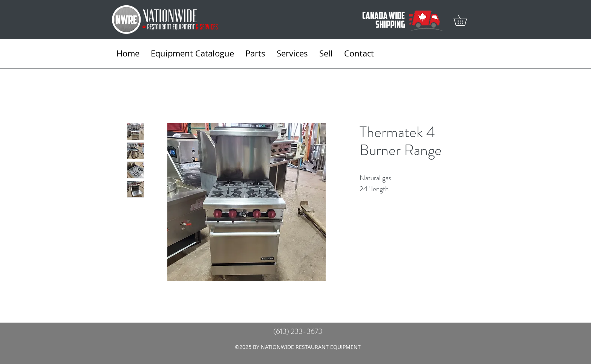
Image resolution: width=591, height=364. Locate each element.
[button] (465, 20)
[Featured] (247, 202)
